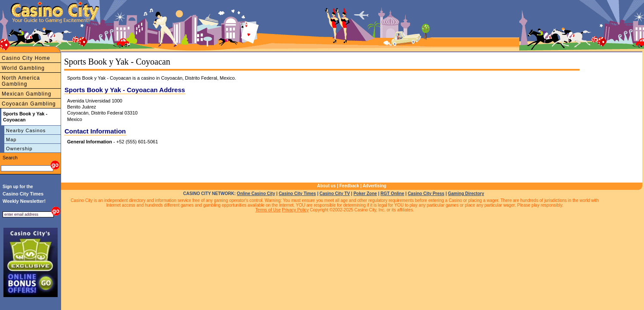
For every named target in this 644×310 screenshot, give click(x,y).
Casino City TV (335, 194)
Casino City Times (297, 194)
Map (11, 139)
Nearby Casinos (26, 130)
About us (326, 186)
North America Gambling (21, 81)
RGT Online (393, 194)
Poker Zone (365, 194)
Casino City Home (26, 58)
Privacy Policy (295, 210)
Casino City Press (426, 194)
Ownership (19, 149)
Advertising (374, 186)
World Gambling (23, 68)
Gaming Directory (466, 194)
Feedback (349, 186)
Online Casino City (256, 194)
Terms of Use (268, 210)
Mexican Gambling (26, 94)
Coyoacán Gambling (29, 104)
